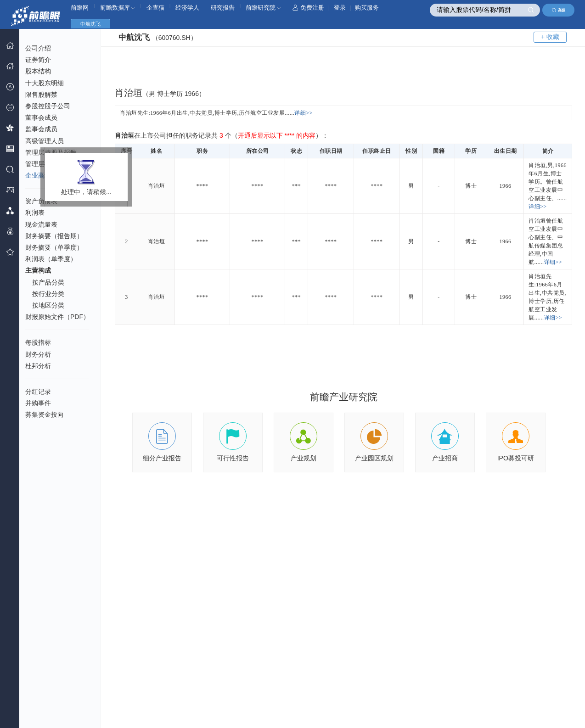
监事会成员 (41, 129)
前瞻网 (80, 8)
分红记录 (38, 392)
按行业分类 (48, 294)
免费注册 (308, 8)
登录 (340, 8)
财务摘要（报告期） (54, 236)
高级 (559, 10)
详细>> (304, 113)
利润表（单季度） (51, 259)
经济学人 (187, 8)
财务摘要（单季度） (54, 247)
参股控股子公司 (48, 106)
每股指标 (38, 342)
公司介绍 (38, 48)
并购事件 (38, 403)
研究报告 (223, 8)
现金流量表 (41, 224)
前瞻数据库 (118, 8)
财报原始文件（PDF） (57, 317)
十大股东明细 (45, 83)
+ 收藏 (550, 37)
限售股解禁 (41, 95)
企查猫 (155, 8)
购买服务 (367, 8)
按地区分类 (48, 305)
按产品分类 (48, 282)
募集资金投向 (45, 414)
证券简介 (38, 60)
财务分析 (38, 354)
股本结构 (38, 71)
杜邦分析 (38, 366)
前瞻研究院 (263, 8)
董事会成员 (41, 118)
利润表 (35, 213)
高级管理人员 (45, 141)
